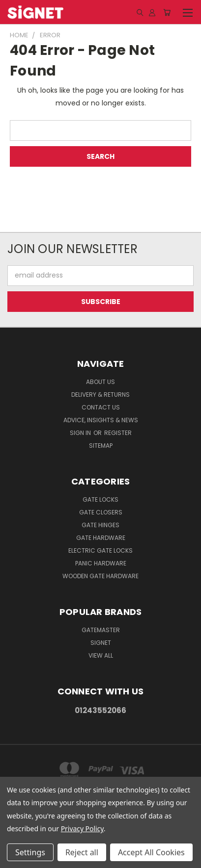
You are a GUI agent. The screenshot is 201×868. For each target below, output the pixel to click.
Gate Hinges (100, 525)
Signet (101, 643)
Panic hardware (101, 563)
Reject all (82, 852)
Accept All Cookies (151, 852)
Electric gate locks (100, 550)
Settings (30, 852)
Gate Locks (100, 499)
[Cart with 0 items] (167, 12)
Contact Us (101, 407)
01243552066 (100, 710)
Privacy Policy (82, 829)
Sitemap (101, 446)
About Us (100, 382)
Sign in (81, 433)
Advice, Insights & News (101, 420)
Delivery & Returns (100, 395)
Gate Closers (101, 512)
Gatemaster (101, 630)
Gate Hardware (101, 538)
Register (118, 433)
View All (101, 655)
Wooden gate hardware (100, 576)
